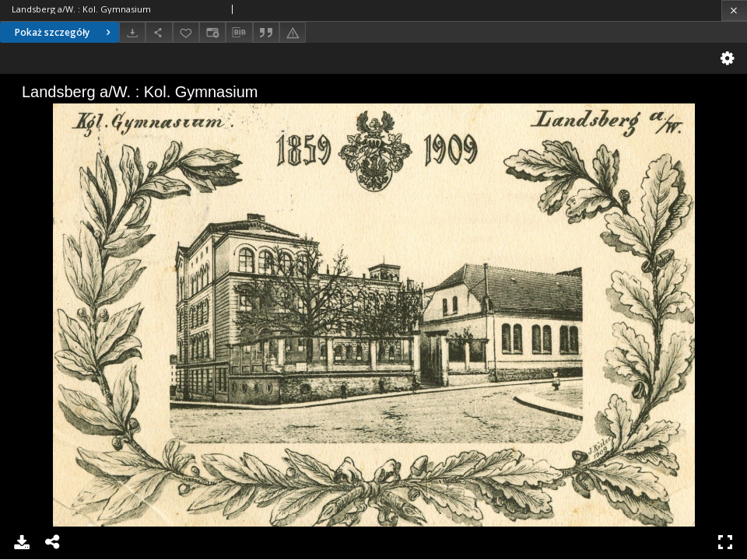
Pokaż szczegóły (65, 32)
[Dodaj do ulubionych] (186, 32)
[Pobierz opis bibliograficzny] (239, 33)
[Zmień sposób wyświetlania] (212, 32)
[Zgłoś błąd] (293, 32)
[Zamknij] (734, 10)
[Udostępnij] (159, 32)
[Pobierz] (132, 32)
